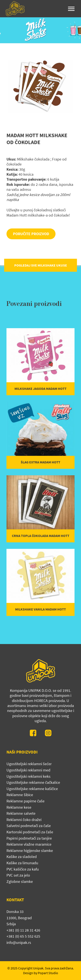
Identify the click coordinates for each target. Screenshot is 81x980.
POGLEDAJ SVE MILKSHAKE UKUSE (41, 265)
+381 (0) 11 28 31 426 (23, 930)
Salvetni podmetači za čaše (29, 826)
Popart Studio (48, 973)
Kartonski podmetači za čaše (30, 832)
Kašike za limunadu (22, 863)
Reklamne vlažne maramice (29, 844)
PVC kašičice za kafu (23, 869)
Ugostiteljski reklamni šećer (29, 764)
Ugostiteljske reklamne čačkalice (33, 782)
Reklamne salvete (21, 813)
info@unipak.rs (19, 942)
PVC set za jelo (18, 875)
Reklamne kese (19, 807)
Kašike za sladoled (22, 857)
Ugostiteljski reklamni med (28, 770)
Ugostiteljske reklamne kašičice (32, 789)
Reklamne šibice (20, 795)
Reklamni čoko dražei (24, 820)
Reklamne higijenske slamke (30, 851)
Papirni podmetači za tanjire (29, 838)
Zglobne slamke (20, 881)
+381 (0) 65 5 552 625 (23, 936)
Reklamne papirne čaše (25, 801)
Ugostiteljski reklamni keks (29, 776)
